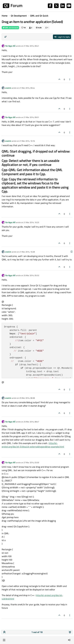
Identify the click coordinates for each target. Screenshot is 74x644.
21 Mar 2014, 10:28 (27, 252)
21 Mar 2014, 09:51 (31, 117)
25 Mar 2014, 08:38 (27, 398)
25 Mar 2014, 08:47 (31, 422)
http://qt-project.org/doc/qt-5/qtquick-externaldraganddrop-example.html (33, 445)
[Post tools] (70, 79)
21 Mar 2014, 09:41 (31, 46)
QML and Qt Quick (10, 28)
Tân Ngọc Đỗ (10, 46)
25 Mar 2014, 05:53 (31, 275)
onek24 (8, 88)
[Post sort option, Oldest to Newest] (6, 37)
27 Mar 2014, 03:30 (31, 462)
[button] (4, 640)
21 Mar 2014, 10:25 (31, 222)
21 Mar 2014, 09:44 (27, 88)
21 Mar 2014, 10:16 (27, 141)
